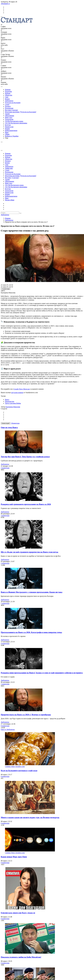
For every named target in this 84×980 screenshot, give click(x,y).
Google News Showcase (22, 389)
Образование (10, 116)
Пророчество (10, 401)
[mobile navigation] (2, 17)
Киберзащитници (11, 130)
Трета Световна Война (13, 403)
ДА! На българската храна (14, 185)
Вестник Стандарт (11, 110)
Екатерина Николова (13, 407)
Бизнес (7, 99)
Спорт (7, 104)
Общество (9, 95)
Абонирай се (5, 4)
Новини (8, 90)
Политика (8, 91)
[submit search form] (20, 213)
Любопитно (9, 101)
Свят (7, 97)
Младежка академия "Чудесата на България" (21, 112)
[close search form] (2, 150)
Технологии (9, 119)
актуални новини (17, 393)
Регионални (9, 108)
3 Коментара (15, 423)
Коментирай (6, 423)
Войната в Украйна (12, 136)
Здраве (7, 114)
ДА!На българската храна (14, 121)
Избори (8, 93)
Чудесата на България (13, 103)
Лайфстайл (9, 168)
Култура (8, 125)
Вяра (7, 132)
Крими (7, 129)
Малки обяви (10, 200)
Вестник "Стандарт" (12, 178)
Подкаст (8, 106)
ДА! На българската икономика (16, 123)
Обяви (7, 134)
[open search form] (2, 87)
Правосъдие (9, 127)
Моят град (9, 117)
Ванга (7, 400)
